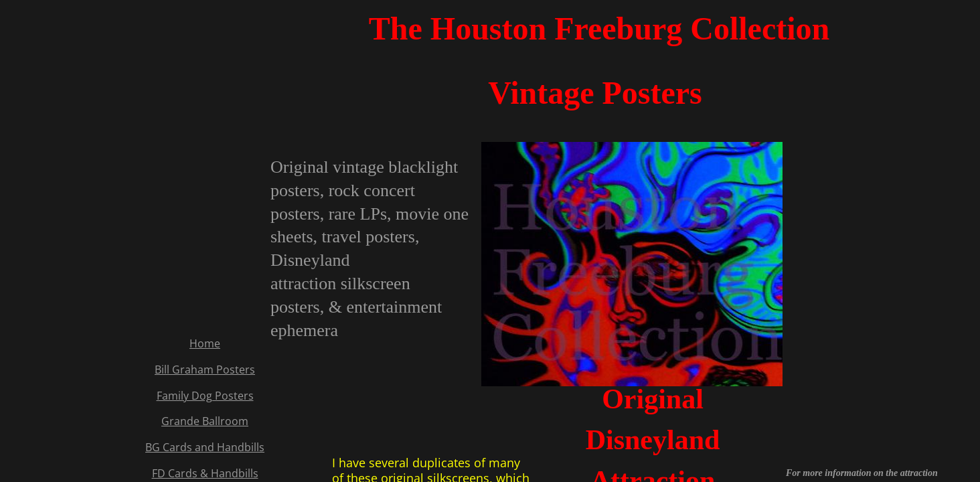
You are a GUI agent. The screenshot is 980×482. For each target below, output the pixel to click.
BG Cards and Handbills (205, 447)
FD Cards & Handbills (205, 473)
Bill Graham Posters (205, 370)
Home (205, 343)
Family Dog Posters (205, 396)
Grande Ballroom (205, 421)
